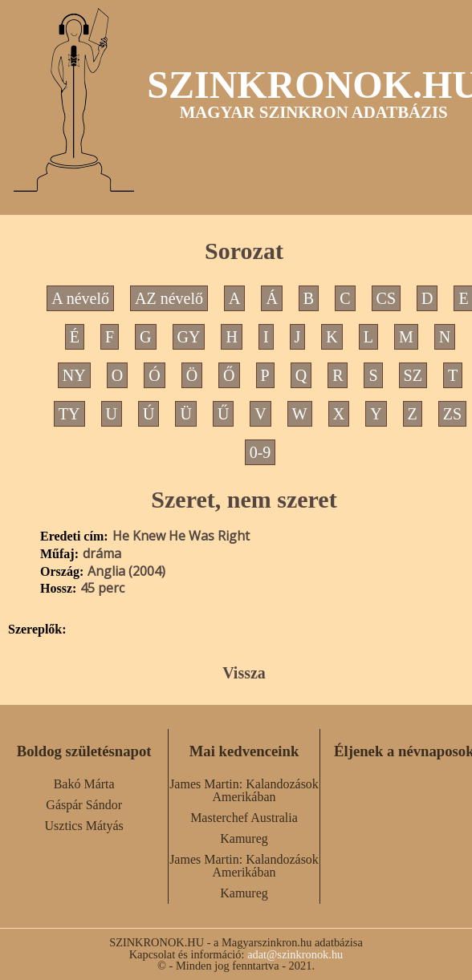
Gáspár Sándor (84, 805)
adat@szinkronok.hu (295, 954)
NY (74, 375)
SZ (413, 375)
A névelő (80, 298)
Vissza (244, 673)
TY (69, 414)
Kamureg (244, 838)
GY (189, 337)
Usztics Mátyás (84, 826)
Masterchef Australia (244, 818)
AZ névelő (169, 298)
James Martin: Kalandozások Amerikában (244, 790)
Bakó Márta (84, 784)
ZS (452, 414)
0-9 (260, 452)
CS (386, 298)
